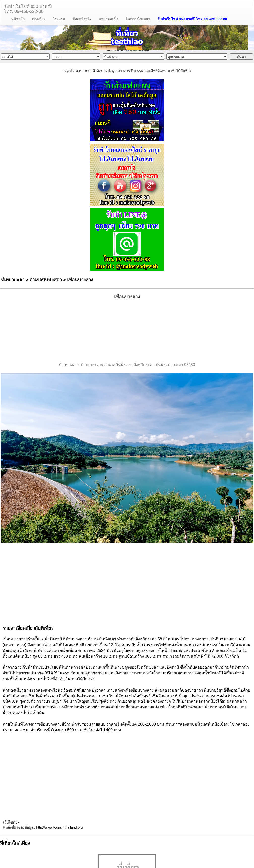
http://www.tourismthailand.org (60, 827)
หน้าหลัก (18, 19)
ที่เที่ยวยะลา (13, 280)
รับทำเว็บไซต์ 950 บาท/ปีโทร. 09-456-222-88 (28, 8)
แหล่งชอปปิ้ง (109, 19)
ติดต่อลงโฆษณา (138, 19)
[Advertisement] (127, 331)
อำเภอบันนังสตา (46, 280)
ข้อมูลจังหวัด (82, 19)
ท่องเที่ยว (39, 19)
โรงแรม (59, 19)
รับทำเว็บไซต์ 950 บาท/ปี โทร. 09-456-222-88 (192, 19)
